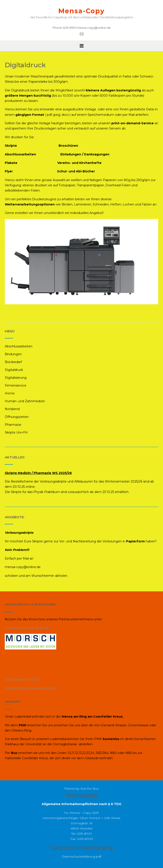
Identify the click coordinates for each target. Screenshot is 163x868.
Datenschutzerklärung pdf (81, 856)
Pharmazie (13, 425)
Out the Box (90, 789)
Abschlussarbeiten (19, 346)
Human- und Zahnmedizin (25, 401)
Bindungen (13, 354)
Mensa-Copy (81, 11)
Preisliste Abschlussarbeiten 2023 (30, 688)
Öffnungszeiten (17, 417)
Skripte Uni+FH (16, 432)
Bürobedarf (13, 362)
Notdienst (12, 409)
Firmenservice (16, 385)
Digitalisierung (16, 378)
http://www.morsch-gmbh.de (27, 628)
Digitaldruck (14, 370)
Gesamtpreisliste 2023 (22, 680)
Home (10, 393)
